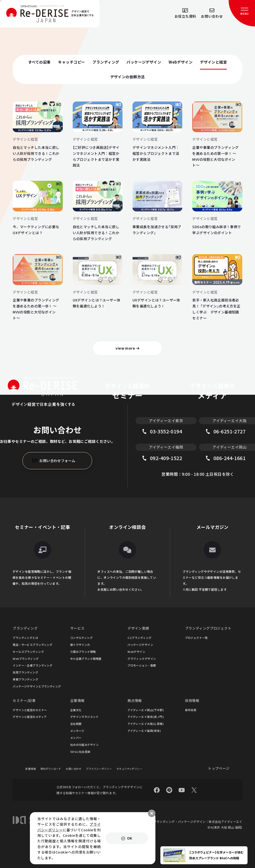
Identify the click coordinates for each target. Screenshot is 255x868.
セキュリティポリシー (129, 769)
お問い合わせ (74, 769)
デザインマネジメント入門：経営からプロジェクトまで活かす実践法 (156, 153)
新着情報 (31, 769)
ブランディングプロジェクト (208, 628)
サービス (77, 628)
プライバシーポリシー (99, 769)
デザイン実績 (138, 628)
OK (130, 838)
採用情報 (192, 700)
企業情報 (77, 700)
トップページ (219, 768)
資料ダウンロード (51, 769)
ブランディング (25, 628)
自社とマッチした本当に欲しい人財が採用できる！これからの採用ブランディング (36, 153)
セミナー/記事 (24, 700)
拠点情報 (135, 700)
